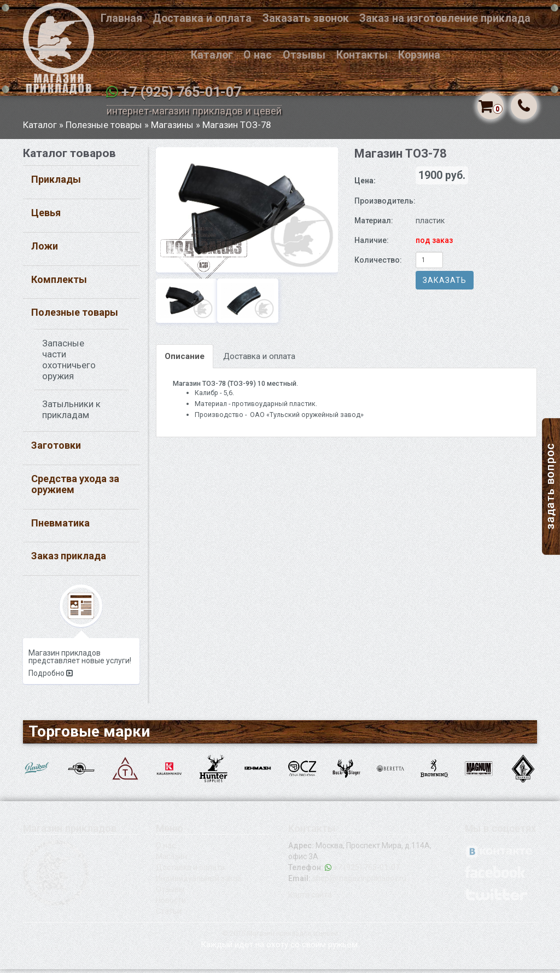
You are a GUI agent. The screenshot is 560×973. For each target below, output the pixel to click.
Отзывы (304, 55)
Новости (171, 904)
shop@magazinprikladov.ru (359, 882)
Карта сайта (310, 899)
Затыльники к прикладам (71, 414)
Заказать (445, 284)
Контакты (362, 55)
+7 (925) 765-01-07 (181, 92)
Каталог (212, 55)
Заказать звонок (306, 18)
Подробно (51, 677)
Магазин (171, 860)
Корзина (419, 55)
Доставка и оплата (202, 18)
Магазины (173, 129)
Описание (185, 360)
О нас (258, 55)
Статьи (169, 915)
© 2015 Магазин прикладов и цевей (280, 937)
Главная (121, 18)
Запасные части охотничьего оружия (69, 364)
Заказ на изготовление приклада (445, 18)
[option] (247, 214)
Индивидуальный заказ (199, 882)
